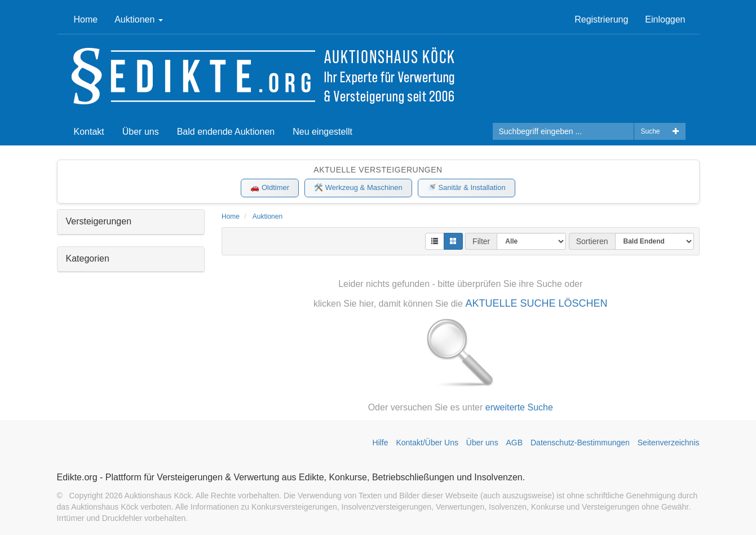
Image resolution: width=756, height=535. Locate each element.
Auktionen (139, 19)
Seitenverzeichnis (669, 443)
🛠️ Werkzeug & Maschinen (358, 187)
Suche (650, 131)
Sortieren (592, 241)
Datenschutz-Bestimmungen (580, 443)
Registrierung (601, 19)
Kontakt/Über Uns (427, 443)
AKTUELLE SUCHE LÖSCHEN (536, 303)
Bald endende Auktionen (226, 132)
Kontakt (89, 132)
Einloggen (665, 19)
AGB (515, 443)
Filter (481, 241)
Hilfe (381, 443)
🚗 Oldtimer (270, 187)
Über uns (141, 132)
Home (86, 19)
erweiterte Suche (519, 407)
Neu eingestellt (322, 132)
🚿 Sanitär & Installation (467, 187)
